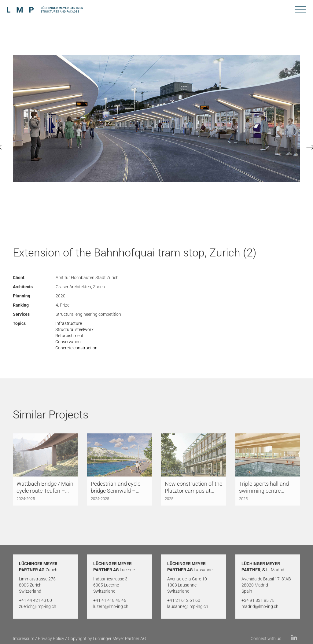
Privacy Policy (51, 638)
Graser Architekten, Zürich (80, 287)
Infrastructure (69, 323)
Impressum (24, 638)
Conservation (68, 342)
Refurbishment (69, 336)
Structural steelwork (74, 329)
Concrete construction (76, 348)
